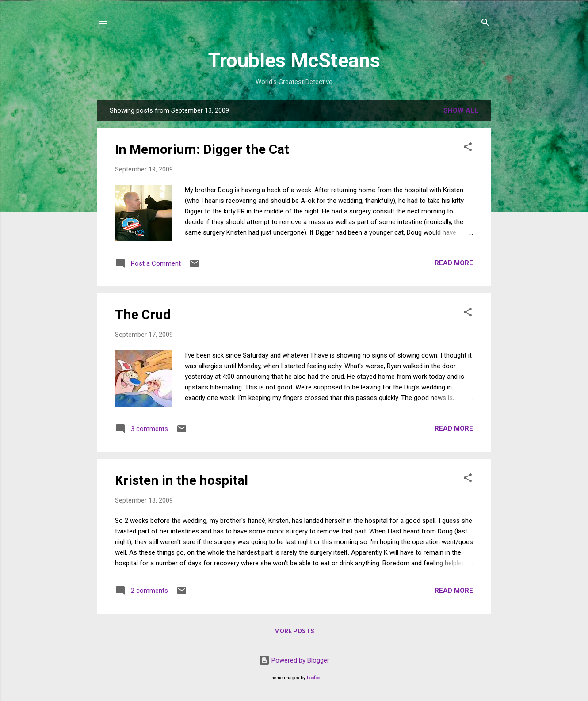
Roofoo (313, 678)
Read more (454, 263)
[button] (468, 148)
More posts (294, 631)
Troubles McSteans (294, 60)
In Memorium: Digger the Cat (202, 149)
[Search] (485, 24)
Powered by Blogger (294, 660)
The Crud (143, 314)
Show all (461, 110)
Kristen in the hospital (181, 480)
